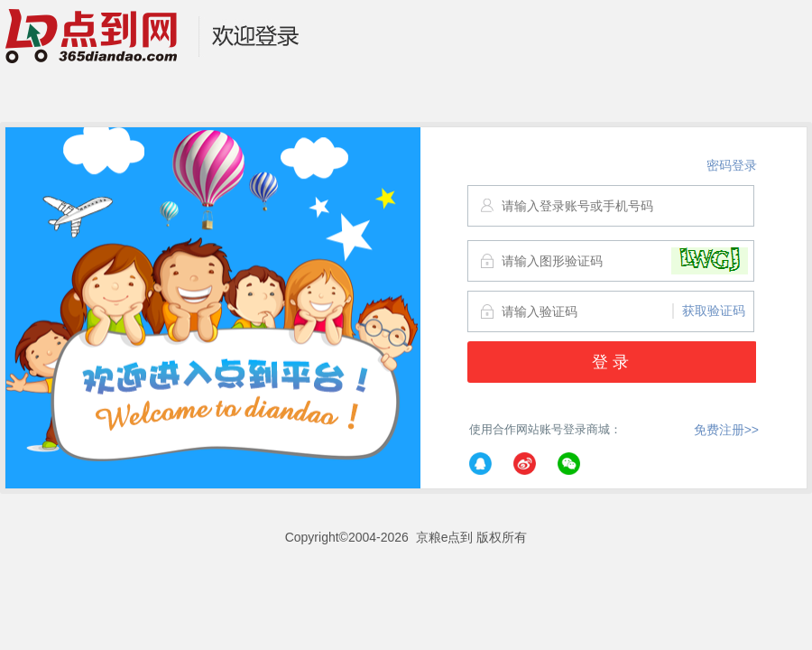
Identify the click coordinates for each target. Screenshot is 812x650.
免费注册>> (726, 430)
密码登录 (732, 165)
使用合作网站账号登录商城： (545, 451)
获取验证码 (714, 311)
